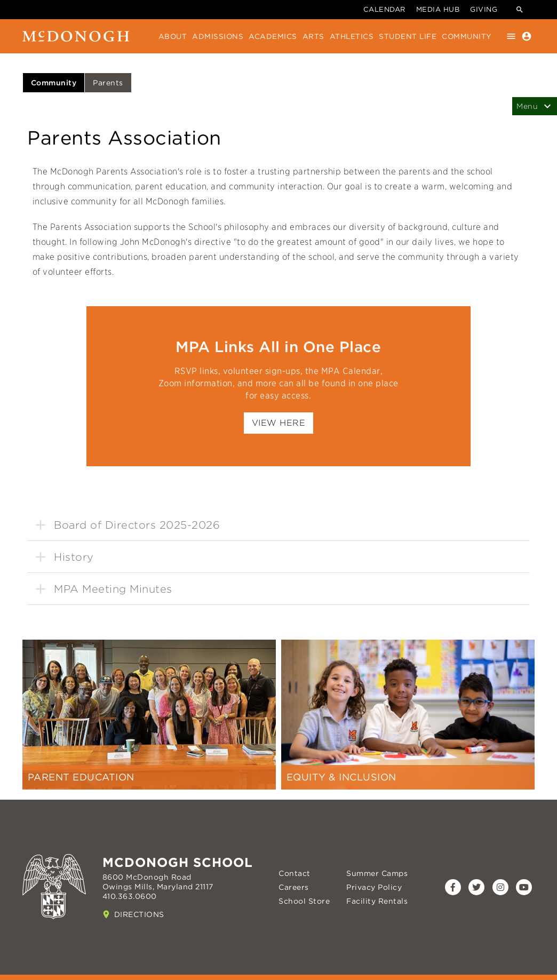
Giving (484, 9)
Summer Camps (377, 873)
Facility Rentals (377, 901)
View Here (279, 423)
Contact (295, 873)
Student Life (408, 36)
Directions (139, 914)
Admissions (218, 36)
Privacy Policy (374, 887)
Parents (108, 83)
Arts (313, 36)
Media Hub (438, 9)
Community (467, 36)
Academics (273, 36)
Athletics (352, 36)
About (173, 36)
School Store (304, 901)
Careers (294, 887)
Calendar (384, 9)
